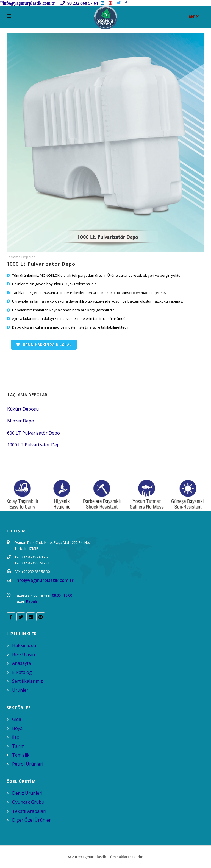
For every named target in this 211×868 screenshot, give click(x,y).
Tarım (18, 746)
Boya (17, 728)
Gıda (17, 719)
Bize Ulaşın (23, 654)
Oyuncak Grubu (28, 802)
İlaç (15, 737)
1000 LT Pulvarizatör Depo (35, 445)
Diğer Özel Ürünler (31, 820)
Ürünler (20, 690)
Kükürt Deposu (23, 409)
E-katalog (22, 672)
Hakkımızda (24, 645)
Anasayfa (22, 663)
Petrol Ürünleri (28, 764)
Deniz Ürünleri (27, 793)
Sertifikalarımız (27, 681)
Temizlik (21, 755)
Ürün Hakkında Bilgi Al (44, 345)
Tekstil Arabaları (29, 811)
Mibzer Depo (21, 421)
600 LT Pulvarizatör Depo (34, 433)
